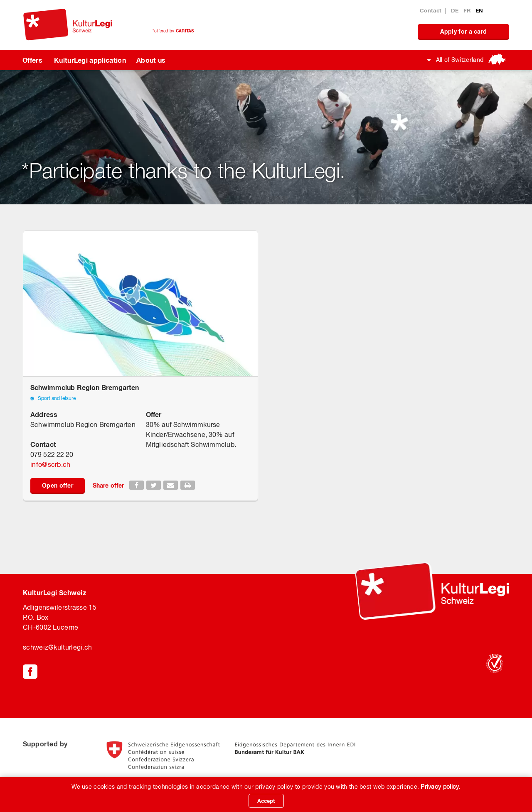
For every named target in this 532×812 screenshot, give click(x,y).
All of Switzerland (460, 60)
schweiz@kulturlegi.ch (57, 647)
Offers (32, 60)
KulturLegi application (90, 60)
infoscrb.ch (50, 464)
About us (151, 60)
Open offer (58, 485)
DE (456, 10)
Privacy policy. (441, 787)
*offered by (173, 31)
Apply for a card (464, 31)
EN (479, 10)
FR (468, 10)
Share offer (108, 485)
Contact (431, 10)
